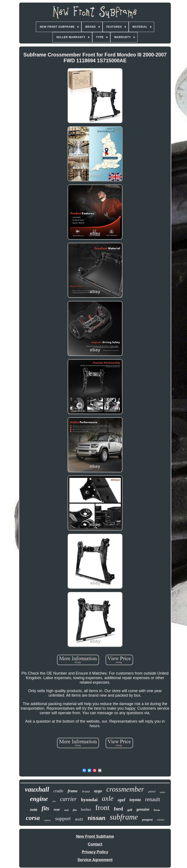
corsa (33, 818)
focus (157, 810)
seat (66, 810)
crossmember (125, 789)
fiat (75, 810)
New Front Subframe (95, 836)
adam (162, 792)
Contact (95, 844)
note (34, 810)
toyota (135, 800)
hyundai (89, 800)
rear (57, 809)
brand (86, 791)
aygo (98, 791)
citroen (161, 820)
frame (73, 791)
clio (54, 801)
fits (46, 808)
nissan (97, 818)
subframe (124, 817)
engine (39, 799)
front (102, 808)
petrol (152, 792)
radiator (47, 820)
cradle (58, 791)
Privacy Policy (95, 852)
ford (118, 809)
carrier (68, 799)
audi (79, 820)
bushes (86, 809)
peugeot (147, 820)
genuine (143, 809)
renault (153, 799)
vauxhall (37, 789)
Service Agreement (95, 860)
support (63, 818)
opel (121, 800)
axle (108, 798)
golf (130, 810)
